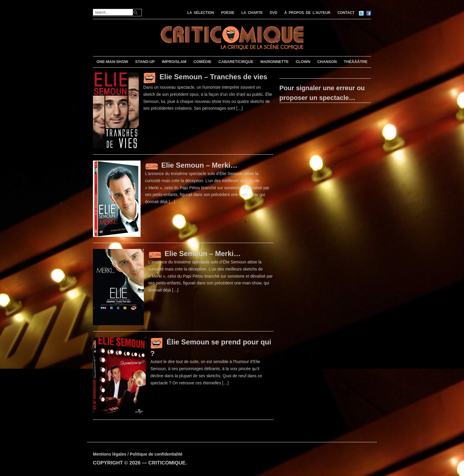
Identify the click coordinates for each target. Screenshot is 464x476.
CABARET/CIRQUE (236, 62)
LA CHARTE (252, 13)
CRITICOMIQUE (167, 463)
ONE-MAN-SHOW (112, 62)
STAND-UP (145, 62)
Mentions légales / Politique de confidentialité (138, 454)
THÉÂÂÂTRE (356, 62)
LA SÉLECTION (201, 13)
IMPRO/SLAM (174, 62)
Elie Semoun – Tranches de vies (213, 77)
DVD (274, 13)
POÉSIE (228, 13)
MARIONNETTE (274, 62)
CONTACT (346, 13)
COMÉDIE (203, 62)
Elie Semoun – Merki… (199, 165)
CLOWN (303, 62)
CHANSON (327, 62)
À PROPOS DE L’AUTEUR (307, 13)
